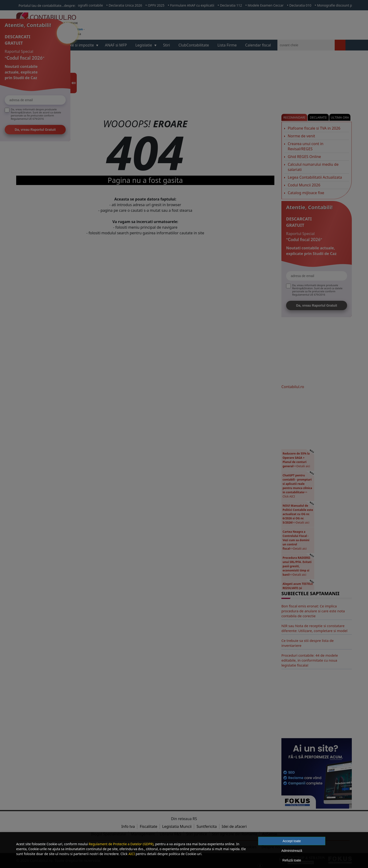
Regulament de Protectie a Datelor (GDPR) (121, 844)
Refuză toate (292, 860)
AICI (132, 854)
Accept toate (292, 841)
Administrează (292, 851)
